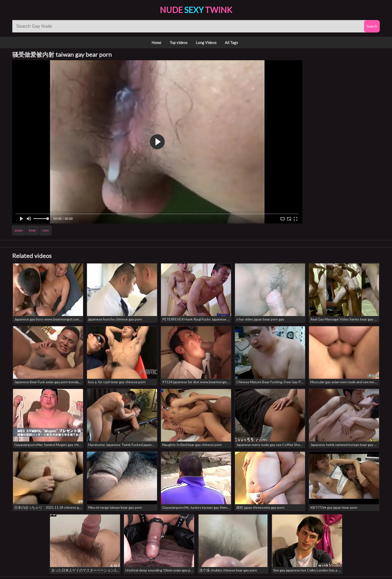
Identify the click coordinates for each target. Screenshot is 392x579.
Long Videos (206, 42)
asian (19, 230)
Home (156, 42)
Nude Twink (196, 10)
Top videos (178, 42)
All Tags (231, 42)
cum (45, 230)
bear (32, 230)
